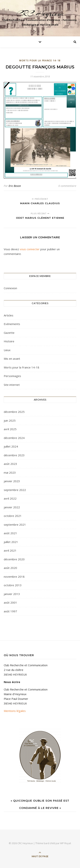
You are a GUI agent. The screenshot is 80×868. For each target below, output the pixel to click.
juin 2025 (10, 420)
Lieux (7, 350)
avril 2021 (10, 550)
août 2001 (10, 602)
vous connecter (30, 249)
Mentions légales (15, 711)
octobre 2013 (13, 585)
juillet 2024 (11, 446)
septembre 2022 (15, 490)
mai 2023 (10, 473)
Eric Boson (15, 186)
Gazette (9, 333)
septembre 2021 (15, 525)
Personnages (12, 376)
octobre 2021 (13, 516)
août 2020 (10, 568)
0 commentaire (67, 186)
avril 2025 (10, 429)
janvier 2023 (12, 481)
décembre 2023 (14, 455)
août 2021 (10, 533)
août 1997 (10, 611)
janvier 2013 (12, 594)
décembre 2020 (14, 559)
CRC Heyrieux (40, 14)
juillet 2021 (11, 542)
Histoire (9, 341)
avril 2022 (10, 498)
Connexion (10, 288)
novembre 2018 (14, 577)
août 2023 (10, 464)
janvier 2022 (12, 507)
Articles (9, 315)
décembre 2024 (14, 438)
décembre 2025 (14, 412)
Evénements (12, 324)
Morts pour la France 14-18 (40, 61)
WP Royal (65, 843)
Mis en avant (12, 359)
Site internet (12, 385)
